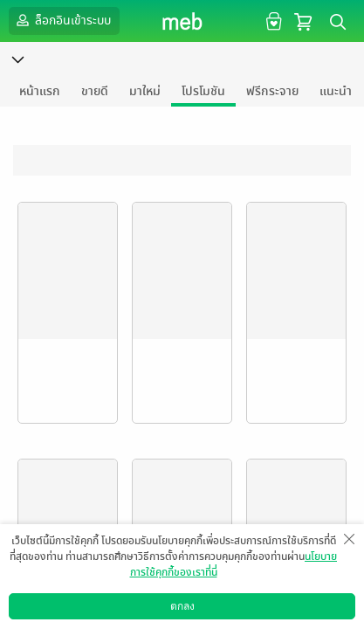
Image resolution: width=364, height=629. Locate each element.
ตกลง (182, 606)
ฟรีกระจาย (272, 91)
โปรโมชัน (203, 91)
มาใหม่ (145, 91)
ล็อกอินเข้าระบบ (62, 20)
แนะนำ (336, 91)
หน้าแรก (40, 91)
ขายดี (95, 91)
